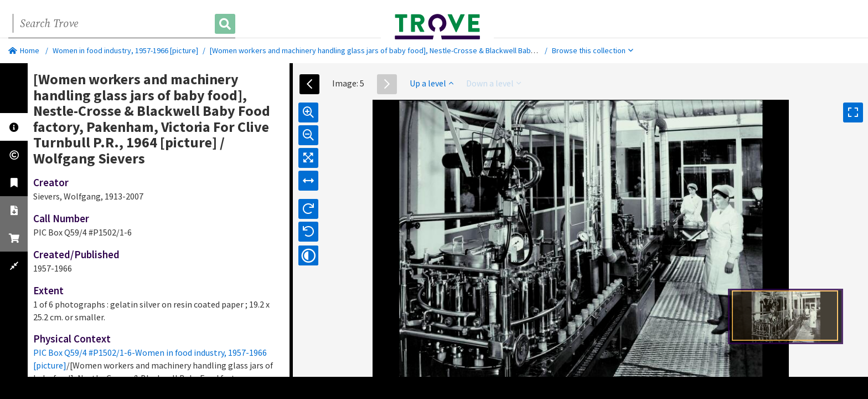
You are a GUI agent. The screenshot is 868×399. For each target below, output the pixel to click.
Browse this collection (593, 50)
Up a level (432, 83)
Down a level (494, 83)
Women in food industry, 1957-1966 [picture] (125, 50)
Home (24, 50)
